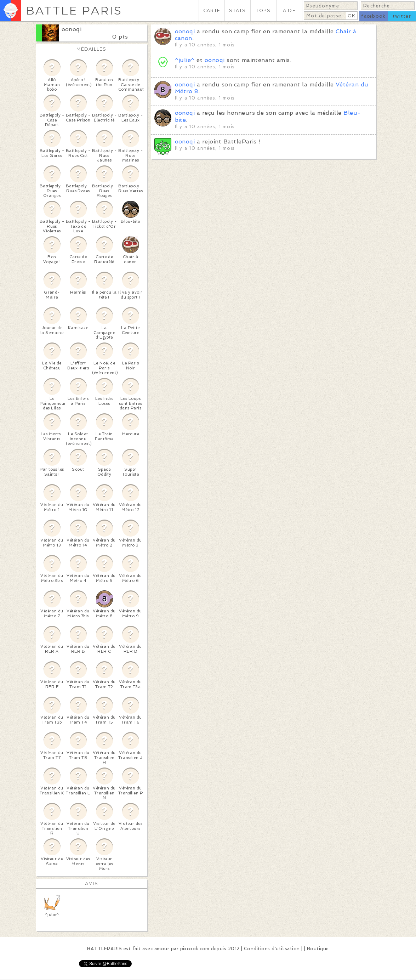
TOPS (263, 10)
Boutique (318, 949)
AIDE (289, 10)
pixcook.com (195, 949)
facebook (373, 16)
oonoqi (72, 29)
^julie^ (185, 60)
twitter (402, 16)
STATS (237, 10)
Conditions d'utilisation (272, 949)
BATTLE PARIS (74, 10)
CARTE (212, 10)
